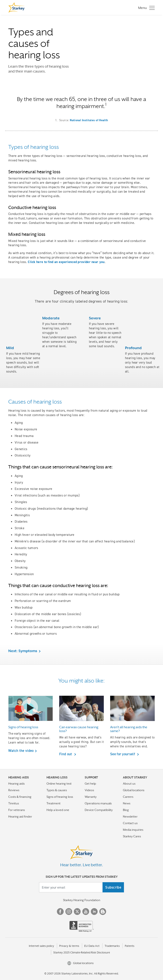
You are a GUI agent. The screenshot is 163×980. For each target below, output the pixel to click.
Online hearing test (59, 784)
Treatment (53, 803)
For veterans (17, 810)
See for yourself (123, 754)
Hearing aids (16, 784)
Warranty (91, 797)
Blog (126, 810)
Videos (89, 790)
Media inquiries (133, 830)
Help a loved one (58, 810)
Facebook (60, 912)
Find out (66, 754)
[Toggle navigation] (145, 8)
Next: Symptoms (23, 651)
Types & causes (57, 790)
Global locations (134, 790)
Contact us (130, 823)
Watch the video (21, 751)
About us (129, 784)
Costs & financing (20, 797)
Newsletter (130, 816)
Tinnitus (14, 803)
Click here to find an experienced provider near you (66, 262)
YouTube (86, 912)
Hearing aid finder (20, 816)
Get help (90, 784)
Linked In (94, 912)
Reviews (14, 790)
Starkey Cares (132, 836)
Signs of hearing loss (60, 797)
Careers (128, 797)
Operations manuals (98, 803)
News (127, 803)
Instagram (69, 912)
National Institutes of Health (89, 120)
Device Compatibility (99, 810)
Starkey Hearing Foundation (82, 900)
